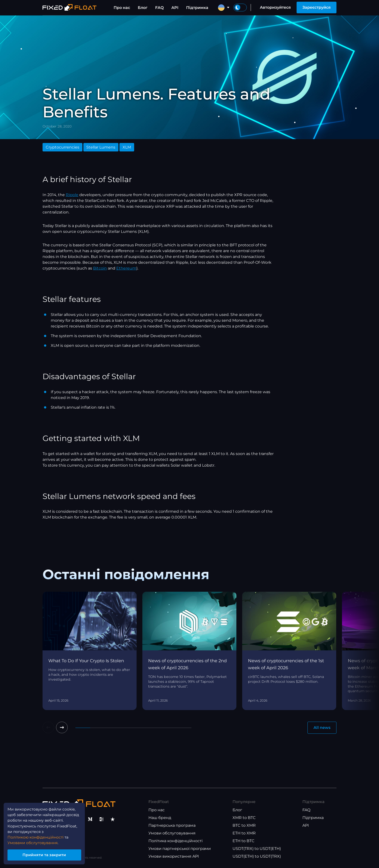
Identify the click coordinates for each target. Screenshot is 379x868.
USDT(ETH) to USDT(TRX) (257, 856)
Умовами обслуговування (34, 842)
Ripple (72, 195)
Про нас (122, 8)
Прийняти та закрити (46, 854)
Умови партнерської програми (180, 849)
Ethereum (126, 268)
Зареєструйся (317, 7)
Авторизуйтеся (275, 7)
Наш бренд (160, 818)
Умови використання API (174, 856)
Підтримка (197, 8)
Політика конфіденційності (175, 841)
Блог (143, 8)
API (175, 8)
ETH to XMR (244, 833)
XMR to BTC (244, 818)
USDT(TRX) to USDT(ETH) (257, 849)
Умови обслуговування (172, 833)
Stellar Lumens (101, 147)
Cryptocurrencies (62, 147)
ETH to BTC (244, 841)
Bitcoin (100, 268)
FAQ (159, 8)
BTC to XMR (244, 825)
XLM (127, 147)
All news (322, 728)
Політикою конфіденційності (37, 836)
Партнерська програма (172, 825)
